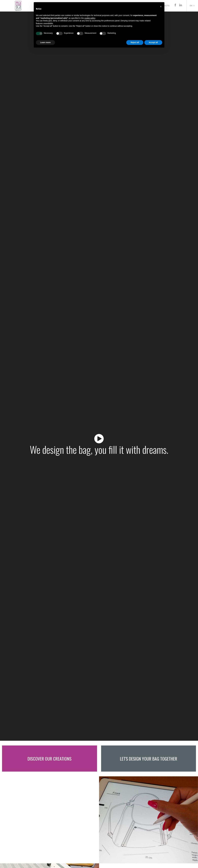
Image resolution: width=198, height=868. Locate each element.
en (191, 6)
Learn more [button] (45, 42)
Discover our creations (49, 759)
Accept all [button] (153, 42)
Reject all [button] (135, 42)
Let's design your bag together (149, 759)
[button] (161, 7)
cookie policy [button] (90, 18)
